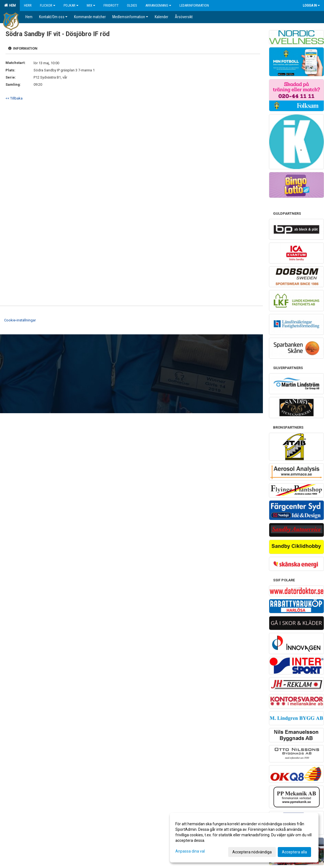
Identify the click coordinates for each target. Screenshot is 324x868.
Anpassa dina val (190, 851)
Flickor (48, 5)
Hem (10, 5)
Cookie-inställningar (20, 320)
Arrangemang (158, 5)
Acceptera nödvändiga (252, 852)
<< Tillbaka (14, 98)
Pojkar (71, 5)
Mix (91, 5)
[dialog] (244, 838)
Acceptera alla (294, 852)
